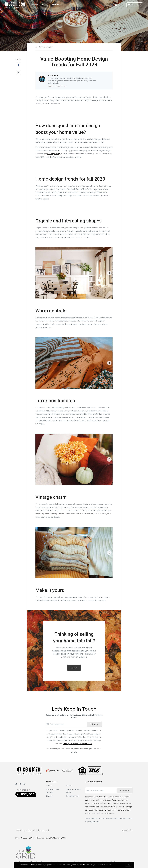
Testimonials (58, 5)
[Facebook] (16, 784)
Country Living (54, 154)
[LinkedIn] (20, 784)
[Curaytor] (26, 796)
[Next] (109, 273)
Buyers (35, 5)
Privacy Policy (127, 830)
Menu (118, 5)
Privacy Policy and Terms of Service (78, 744)
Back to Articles (46, 47)
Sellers (45, 5)
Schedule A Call (73, 796)
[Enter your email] (68, 724)
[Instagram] (24, 784)
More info (115, 865)
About (49, 786)
